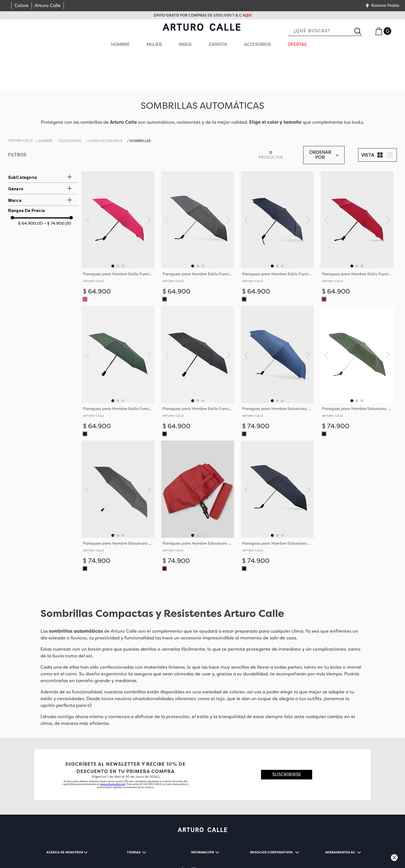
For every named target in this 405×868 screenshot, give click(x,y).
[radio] (380, 119)
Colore (22, 5)
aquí (247, 15)
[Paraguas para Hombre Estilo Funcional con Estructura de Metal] (118, 202)
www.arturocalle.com (113, 748)
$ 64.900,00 (31, 187)
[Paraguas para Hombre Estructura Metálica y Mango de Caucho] (277, 337)
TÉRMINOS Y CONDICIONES (63, 851)
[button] (382, 6)
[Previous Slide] (89, 184)
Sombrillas (140, 104)
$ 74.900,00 (58, 187)
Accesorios (70, 104)
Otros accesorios (105, 104)
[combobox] (325, 31)
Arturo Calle (48, 5)
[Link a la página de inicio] (21, 104)
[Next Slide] (147, 184)
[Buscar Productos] (360, 31)
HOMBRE (45, 104)
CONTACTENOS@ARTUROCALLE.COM (108, 857)
